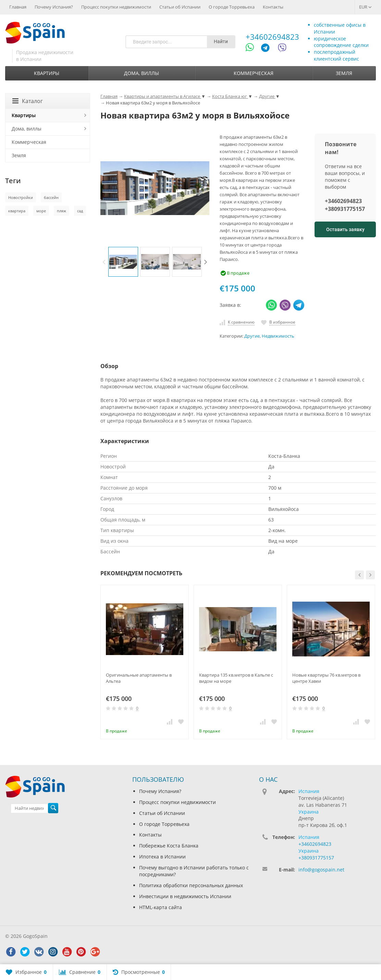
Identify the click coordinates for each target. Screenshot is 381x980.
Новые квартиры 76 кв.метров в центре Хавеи (326, 678)
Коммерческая (254, 73)
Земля (344, 73)
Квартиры (47, 73)
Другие (252, 336)
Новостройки (21, 197)
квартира (17, 211)
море (41, 211)
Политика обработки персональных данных (191, 885)
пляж (62, 211)
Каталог (28, 101)
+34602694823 (272, 37)
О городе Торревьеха (232, 7)
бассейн (51, 197)
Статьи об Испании (180, 7)
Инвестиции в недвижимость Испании (185, 896)
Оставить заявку (345, 229)
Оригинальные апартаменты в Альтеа (139, 678)
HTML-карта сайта (161, 907)
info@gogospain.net (321, 870)
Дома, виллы (142, 73)
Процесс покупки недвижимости (116, 7)
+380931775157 (345, 209)
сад (80, 211)
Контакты (273, 7)
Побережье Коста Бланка (169, 846)
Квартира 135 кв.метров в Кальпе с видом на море (236, 678)
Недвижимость (278, 336)
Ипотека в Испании (162, 857)
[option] (123, 262)
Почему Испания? (54, 7)
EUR (365, 7)
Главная (18, 7)
